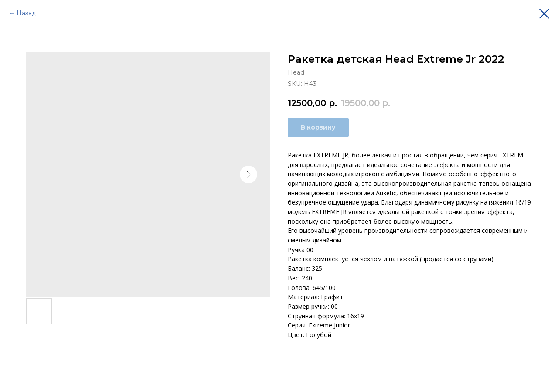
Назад (26, 13)
